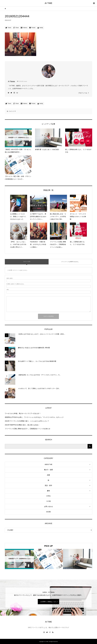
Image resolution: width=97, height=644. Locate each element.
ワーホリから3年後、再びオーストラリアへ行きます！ (23, 413)
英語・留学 (48, 485)
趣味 (48, 491)
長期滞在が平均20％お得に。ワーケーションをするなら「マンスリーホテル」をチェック (34, 417)
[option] (19, 559)
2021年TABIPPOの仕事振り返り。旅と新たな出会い (22, 425)
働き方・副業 (48, 470)
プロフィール (83, 93)
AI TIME (49, 3)
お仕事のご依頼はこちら (48, 602)
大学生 (48, 496)
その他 (48, 501)
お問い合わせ (48, 506)
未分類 (48, 512)
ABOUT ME (48, 464)
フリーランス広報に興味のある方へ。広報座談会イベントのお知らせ (28, 429)
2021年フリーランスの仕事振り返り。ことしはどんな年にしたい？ (27, 421)
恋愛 (48, 475)
